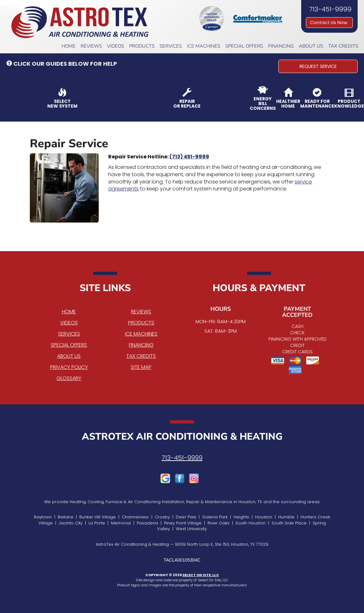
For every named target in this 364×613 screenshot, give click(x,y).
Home (69, 46)
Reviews (91, 46)
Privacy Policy (69, 367)
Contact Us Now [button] (329, 23)
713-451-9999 (182, 458)
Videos (116, 46)
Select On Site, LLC (201, 575)
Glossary (69, 378)
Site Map (141, 367)
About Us (311, 46)
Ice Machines (204, 46)
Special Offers (244, 46)
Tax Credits (343, 46)
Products (142, 46)
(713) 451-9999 (189, 157)
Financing (281, 46)
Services (171, 46)
